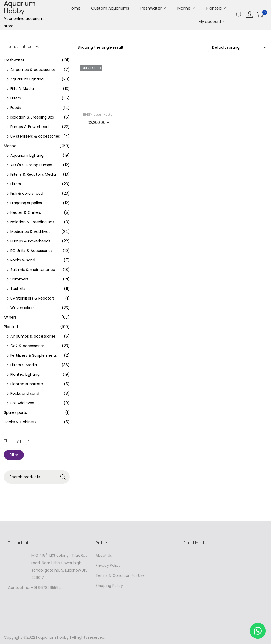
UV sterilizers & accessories (35, 136)
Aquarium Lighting (27, 79)
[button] (258, 631)
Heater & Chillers (26, 212)
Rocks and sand (25, 393)
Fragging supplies (26, 203)
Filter (14, 455)
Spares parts (15, 412)
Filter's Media (22, 89)
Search (63, 477)
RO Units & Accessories (31, 251)
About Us (104, 555)
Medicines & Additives (30, 232)
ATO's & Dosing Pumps (31, 165)
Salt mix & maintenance (33, 270)
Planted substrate (27, 384)
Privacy (102, 565)
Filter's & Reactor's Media (33, 174)
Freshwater (14, 60)
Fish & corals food (27, 193)
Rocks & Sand (23, 260)
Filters (16, 98)
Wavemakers (22, 308)
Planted (11, 327)
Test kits (18, 289)
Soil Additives (22, 403)
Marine (10, 146)
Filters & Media (24, 365)
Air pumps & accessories (33, 70)
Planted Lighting (25, 374)
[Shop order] (238, 47)
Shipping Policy (109, 586)
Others (10, 317)
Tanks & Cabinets (20, 422)
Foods (16, 108)
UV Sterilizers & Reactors (32, 298)
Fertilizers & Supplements (34, 355)
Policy (115, 565)
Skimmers (19, 279)
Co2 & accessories (27, 346)
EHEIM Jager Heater (98, 115)
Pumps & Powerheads (30, 127)
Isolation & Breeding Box (32, 117)
